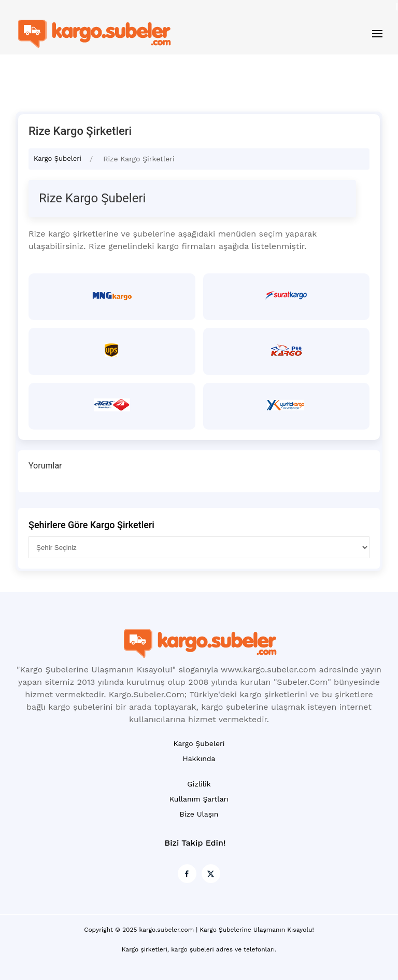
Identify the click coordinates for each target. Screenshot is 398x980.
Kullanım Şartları (199, 799)
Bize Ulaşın (199, 814)
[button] (377, 34)
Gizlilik (199, 784)
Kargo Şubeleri (58, 158)
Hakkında (199, 758)
